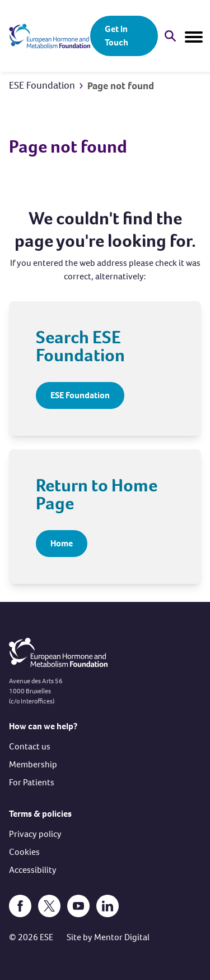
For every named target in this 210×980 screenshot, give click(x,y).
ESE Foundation (42, 85)
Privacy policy (35, 834)
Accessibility (33, 870)
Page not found (121, 86)
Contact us (30, 746)
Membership (33, 764)
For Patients (32, 782)
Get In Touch (116, 36)
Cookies (24, 852)
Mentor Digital (122, 937)
